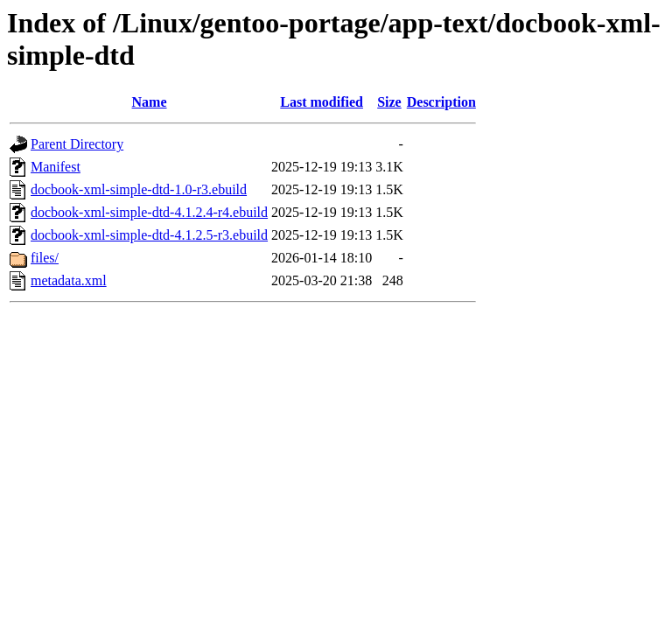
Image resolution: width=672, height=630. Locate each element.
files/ (45, 258)
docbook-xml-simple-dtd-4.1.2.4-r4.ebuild (149, 212)
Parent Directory (77, 144)
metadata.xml (69, 280)
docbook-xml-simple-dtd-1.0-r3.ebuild (139, 189)
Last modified (322, 102)
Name (150, 102)
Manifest (56, 167)
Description (441, 102)
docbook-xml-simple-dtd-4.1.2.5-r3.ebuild (149, 235)
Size (389, 102)
